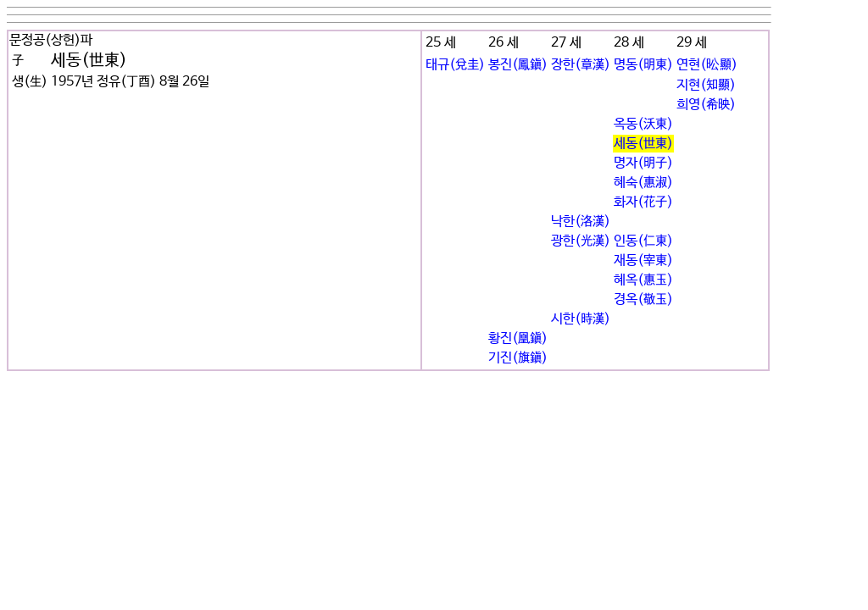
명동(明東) (643, 65)
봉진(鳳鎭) (518, 65)
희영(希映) (706, 105)
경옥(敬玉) (643, 299)
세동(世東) (643, 144)
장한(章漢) (581, 65)
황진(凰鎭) (518, 338)
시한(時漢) (581, 319)
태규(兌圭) (455, 65)
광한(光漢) (581, 241)
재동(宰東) (643, 261)
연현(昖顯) (707, 65)
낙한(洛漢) (581, 222)
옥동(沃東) (643, 124)
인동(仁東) (643, 241)
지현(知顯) (706, 85)
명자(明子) (643, 163)
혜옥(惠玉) (643, 280)
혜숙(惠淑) (643, 183)
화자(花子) (643, 202)
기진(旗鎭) (518, 358)
